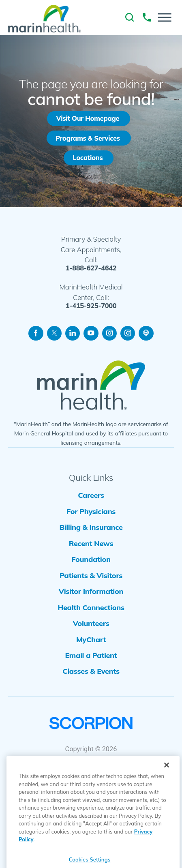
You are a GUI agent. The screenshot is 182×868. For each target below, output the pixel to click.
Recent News (91, 554)
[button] (165, 18)
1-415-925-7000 (91, 309)
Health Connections (91, 628)
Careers (91, 500)
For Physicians (91, 518)
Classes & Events (91, 701)
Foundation (91, 573)
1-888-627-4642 (91, 271)
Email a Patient (91, 683)
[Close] (167, 784)
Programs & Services (88, 140)
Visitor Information (91, 610)
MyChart (91, 664)
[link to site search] (130, 17)
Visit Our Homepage (88, 119)
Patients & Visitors (91, 591)
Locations (88, 160)
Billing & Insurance (91, 536)
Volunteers (91, 646)
